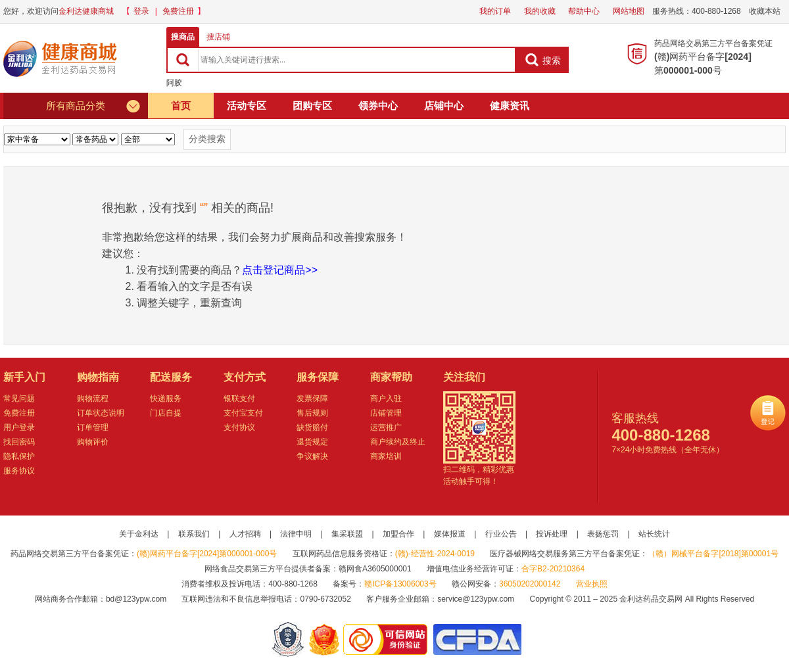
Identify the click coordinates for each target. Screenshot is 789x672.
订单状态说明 (101, 413)
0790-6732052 (326, 599)
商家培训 (386, 456)
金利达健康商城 (86, 11)
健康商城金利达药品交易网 (62, 59)
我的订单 (495, 11)
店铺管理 (386, 413)
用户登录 (19, 427)
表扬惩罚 (603, 534)
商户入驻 (386, 398)
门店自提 (166, 413)
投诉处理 (552, 534)
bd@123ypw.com (136, 599)
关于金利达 (139, 534)
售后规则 (312, 413)
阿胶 (174, 83)
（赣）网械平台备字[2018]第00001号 (713, 554)
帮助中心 (584, 11)
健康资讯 (510, 106)
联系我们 (194, 534)
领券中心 (378, 106)
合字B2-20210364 (553, 569)
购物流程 (93, 398)
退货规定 (312, 442)
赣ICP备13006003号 (400, 584)
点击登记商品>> (280, 270)
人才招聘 (245, 534)
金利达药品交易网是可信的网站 (388, 639)
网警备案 (288, 639)
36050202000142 (530, 584)
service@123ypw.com (476, 599)
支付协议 (239, 427)
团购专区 (312, 106)
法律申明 (296, 534)
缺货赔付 (312, 427)
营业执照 (592, 584)
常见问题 (19, 398)
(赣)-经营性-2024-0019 (435, 554)
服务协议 (19, 471)
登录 (141, 11)
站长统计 (654, 534)
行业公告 (501, 534)
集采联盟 (347, 534)
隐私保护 (19, 456)
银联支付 (239, 398)
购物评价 (93, 442)
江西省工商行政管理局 (325, 639)
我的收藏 (540, 11)
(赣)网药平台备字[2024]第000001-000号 (207, 554)
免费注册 (178, 11)
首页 (181, 106)
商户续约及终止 (398, 442)
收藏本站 (765, 11)
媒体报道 (450, 534)
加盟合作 (398, 534)
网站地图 (629, 11)
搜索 (543, 60)
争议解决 (312, 456)
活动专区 (247, 106)
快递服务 (166, 398)
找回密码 (19, 442)
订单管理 (93, 427)
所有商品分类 (94, 106)
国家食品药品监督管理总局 (477, 639)
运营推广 (386, 427)
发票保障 (312, 398)
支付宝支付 (243, 413)
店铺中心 (444, 106)
